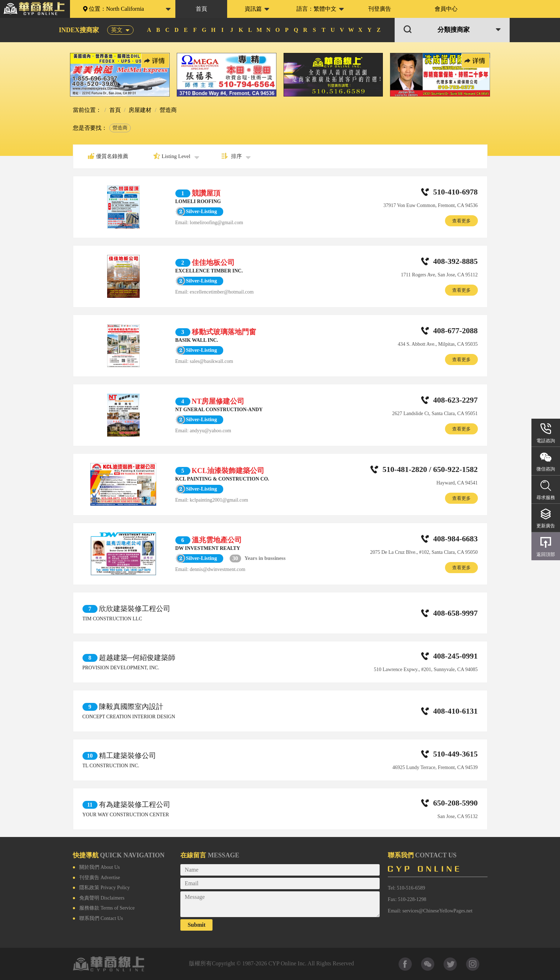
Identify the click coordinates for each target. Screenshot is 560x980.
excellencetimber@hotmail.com (222, 292)
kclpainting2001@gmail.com (219, 500)
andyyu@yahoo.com (210, 431)
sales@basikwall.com (211, 361)
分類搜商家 (454, 30)
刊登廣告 (380, 9)
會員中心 (446, 9)
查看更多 (461, 221)
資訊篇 (253, 9)
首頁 (201, 9)
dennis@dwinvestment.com (217, 569)
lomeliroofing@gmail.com (216, 223)
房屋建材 (139, 110)
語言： (316, 9)
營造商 (120, 128)
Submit (196, 925)
